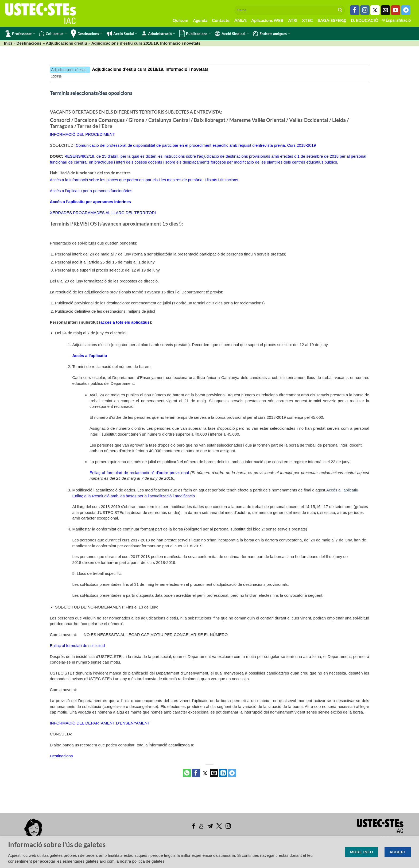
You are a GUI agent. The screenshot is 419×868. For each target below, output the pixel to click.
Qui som (180, 20)
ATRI (293, 20)
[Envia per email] (214, 773)
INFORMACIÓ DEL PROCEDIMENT (83, 134)
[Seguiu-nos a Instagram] (365, 10)
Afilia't (240, 20)
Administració (158, 34)
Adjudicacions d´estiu (69, 70)
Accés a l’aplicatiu (342, 490)
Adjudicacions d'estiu (66, 43)
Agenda (200, 20)
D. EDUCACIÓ (365, 20)
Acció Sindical (232, 34)
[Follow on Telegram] (406, 10)
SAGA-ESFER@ (332, 20)
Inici (8, 43)
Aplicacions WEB (267, 20)
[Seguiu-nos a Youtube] (396, 10)
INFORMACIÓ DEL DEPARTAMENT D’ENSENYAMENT (100, 723)
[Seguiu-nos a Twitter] (375, 10)
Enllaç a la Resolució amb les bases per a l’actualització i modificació (134, 496)
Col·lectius (53, 34)
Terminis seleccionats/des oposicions (91, 93)
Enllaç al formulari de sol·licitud (77, 646)
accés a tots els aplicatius (125, 322)
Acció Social (122, 34)
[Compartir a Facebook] (196, 773)
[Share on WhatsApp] (187, 773)
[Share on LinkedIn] (223, 773)
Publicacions (195, 34)
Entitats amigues (271, 34)
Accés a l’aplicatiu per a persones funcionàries (91, 191)
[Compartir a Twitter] (205, 773)
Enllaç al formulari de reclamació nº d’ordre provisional (139, 473)
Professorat (20, 34)
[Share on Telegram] (232, 773)
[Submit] (340, 10)
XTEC (307, 20)
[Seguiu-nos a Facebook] (355, 10)
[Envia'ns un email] (385, 10)
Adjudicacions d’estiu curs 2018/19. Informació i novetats (150, 69)
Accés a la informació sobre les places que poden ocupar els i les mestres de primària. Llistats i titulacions (144, 180)
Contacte (221, 20)
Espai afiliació (396, 20)
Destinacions (87, 34)
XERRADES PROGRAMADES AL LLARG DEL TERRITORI (103, 213)
